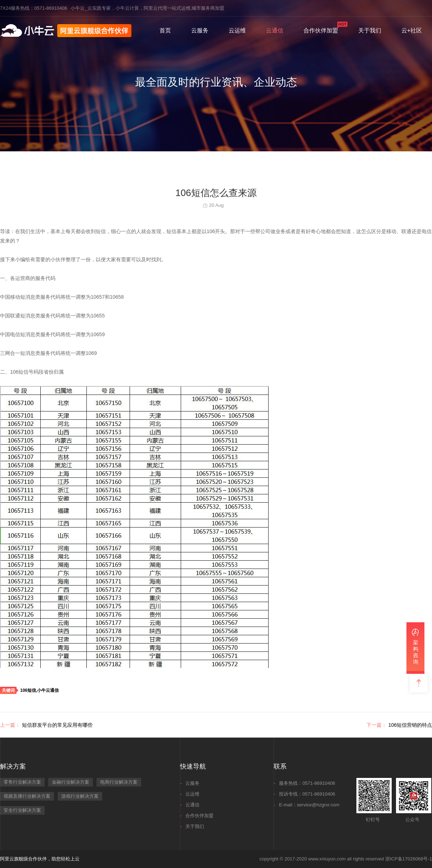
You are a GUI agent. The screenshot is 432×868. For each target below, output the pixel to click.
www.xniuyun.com (327, 859)
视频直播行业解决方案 (27, 796)
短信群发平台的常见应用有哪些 (46, 725)
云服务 (200, 30)
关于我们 (370, 30)
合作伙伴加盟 (321, 30)
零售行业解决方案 (22, 782)
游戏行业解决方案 (80, 796)
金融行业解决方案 (71, 782)
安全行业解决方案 (22, 810)
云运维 (237, 30)
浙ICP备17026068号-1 (409, 859)
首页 (165, 30)
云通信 (275, 30)
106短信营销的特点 (399, 725)
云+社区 (412, 30)
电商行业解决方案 (119, 782)
